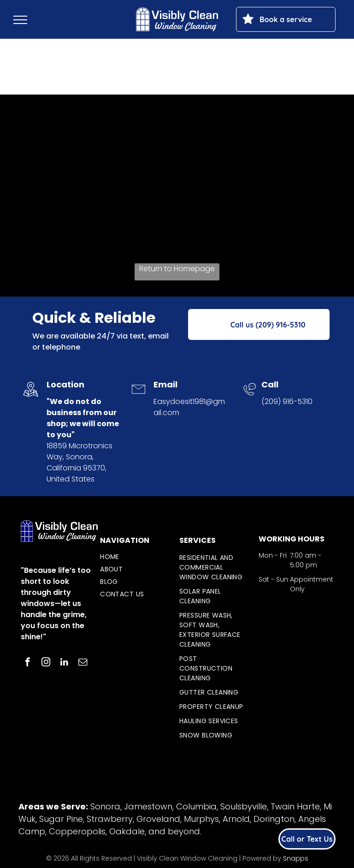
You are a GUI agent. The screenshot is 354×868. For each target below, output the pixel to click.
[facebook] (27, 663)
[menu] (20, 20)
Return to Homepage (177, 269)
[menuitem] (134, 557)
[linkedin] (64, 663)
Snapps (296, 858)
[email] (83, 663)
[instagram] (46, 663)
